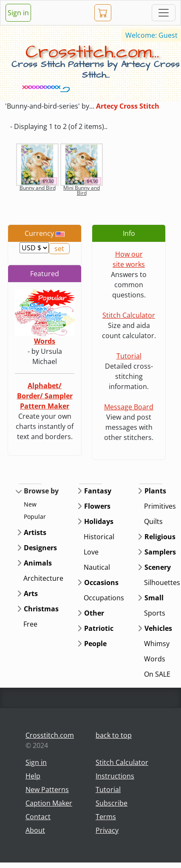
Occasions (101, 582)
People (95, 644)
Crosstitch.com (50, 735)
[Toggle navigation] (164, 13)
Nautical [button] (97, 567)
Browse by (41, 491)
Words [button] (155, 659)
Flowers (97, 506)
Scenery (158, 567)
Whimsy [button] (157, 644)
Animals (38, 563)
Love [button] (91, 552)
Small (154, 598)
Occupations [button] (104, 598)
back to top (114, 735)
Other (94, 613)
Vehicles (158, 628)
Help (33, 776)
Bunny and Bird (38, 188)
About (35, 830)
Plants (155, 491)
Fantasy (98, 491)
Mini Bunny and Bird (82, 190)
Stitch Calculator (129, 315)
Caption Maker (49, 803)
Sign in (18, 13)
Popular (35, 517)
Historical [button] (99, 537)
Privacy (107, 830)
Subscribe (112, 803)
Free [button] (30, 624)
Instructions (115, 776)
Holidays (99, 521)
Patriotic (99, 628)
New (30, 504)
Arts (31, 594)
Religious (160, 537)
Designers (40, 548)
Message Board (129, 407)
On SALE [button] (157, 674)
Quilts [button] (153, 521)
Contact (38, 817)
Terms (106, 817)
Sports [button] (155, 613)
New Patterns (47, 790)
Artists (35, 532)
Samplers (160, 552)
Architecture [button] (43, 578)
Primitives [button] (160, 506)
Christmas (41, 609)
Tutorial (129, 356)
